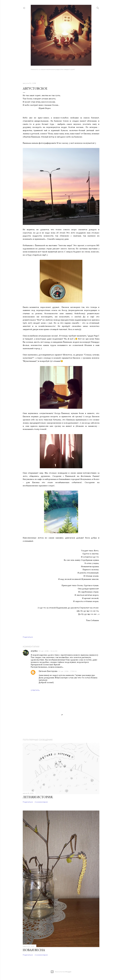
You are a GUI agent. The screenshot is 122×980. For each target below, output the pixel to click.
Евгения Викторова (48, 671)
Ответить (35, 690)
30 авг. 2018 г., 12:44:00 (48, 651)
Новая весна (34, 950)
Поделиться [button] (28, 637)
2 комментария (41, 802)
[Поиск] (98, 7)
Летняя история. (38, 797)
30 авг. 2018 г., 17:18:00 (68, 671)
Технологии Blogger (61, 972)
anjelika (34, 651)
